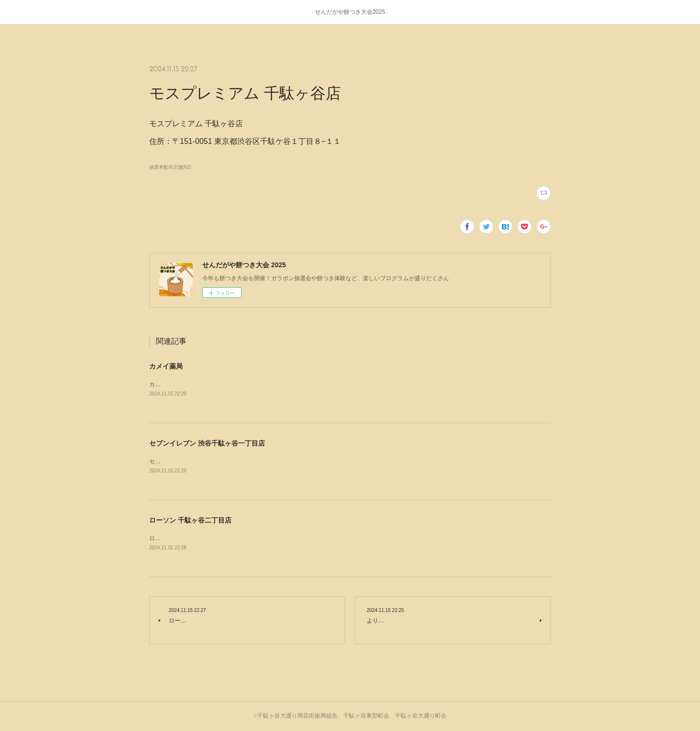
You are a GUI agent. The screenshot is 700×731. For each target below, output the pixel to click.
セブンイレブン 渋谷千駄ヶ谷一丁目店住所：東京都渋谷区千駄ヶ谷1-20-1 (244, 461)
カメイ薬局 (166, 366)
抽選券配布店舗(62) (170, 167)
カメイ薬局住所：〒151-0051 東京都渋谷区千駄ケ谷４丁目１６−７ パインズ (248, 384)
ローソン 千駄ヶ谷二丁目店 (190, 520)
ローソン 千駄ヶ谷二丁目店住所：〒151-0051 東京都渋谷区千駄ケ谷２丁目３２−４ (256, 538)
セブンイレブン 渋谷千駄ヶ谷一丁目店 (207, 443)
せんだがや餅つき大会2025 (350, 12)
